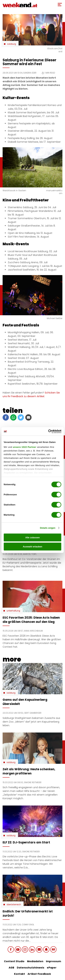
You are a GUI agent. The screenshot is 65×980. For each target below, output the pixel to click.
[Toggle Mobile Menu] (60, 5)
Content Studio (14, 961)
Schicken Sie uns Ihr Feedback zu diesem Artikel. (31, 394)
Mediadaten (35, 961)
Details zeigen (48, 528)
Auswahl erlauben (32, 547)
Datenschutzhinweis (31, 968)
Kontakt (19, 974)
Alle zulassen (32, 538)
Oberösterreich (14, 905)
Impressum (53, 961)
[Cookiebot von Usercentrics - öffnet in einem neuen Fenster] (47, 431)
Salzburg (12, 44)
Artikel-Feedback (39, 974)
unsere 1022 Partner (25, 447)
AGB (11, 968)
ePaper (52, 968)
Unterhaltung (13, 611)
